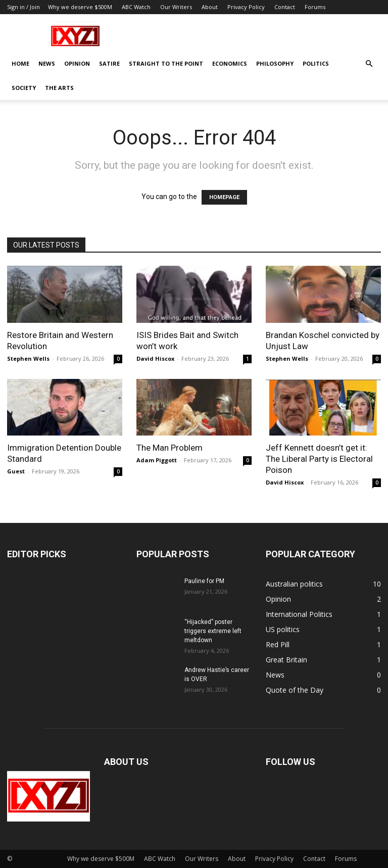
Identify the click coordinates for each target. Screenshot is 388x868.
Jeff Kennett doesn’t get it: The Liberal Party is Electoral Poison (319, 459)
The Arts (59, 88)
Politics (316, 63)
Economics (230, 63)
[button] (369, 64)
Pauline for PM (204, 581)
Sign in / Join (23, 7)
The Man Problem (169, 448)
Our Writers (176, 7)
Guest (16, 471)
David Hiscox (155, 358)
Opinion (77, 63)
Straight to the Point (166, 63)
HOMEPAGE (224, 197)
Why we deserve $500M (80, 7)
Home (20, 63)
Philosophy (275, 63)
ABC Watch (136, 7)
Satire (109, 63)
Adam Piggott (157, 460)
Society (24, 88)
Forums (315, 7)
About (210, 7)
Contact (285, 7)
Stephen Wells (28, 358)
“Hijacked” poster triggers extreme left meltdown (213, 631)
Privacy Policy (246, 7)
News (47, 63)
